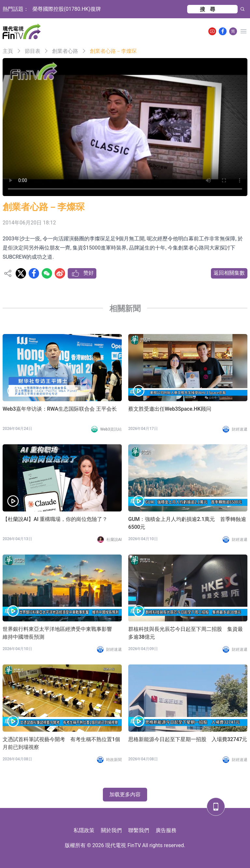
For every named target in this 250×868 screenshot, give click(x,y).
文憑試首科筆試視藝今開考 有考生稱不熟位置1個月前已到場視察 (61, 743)
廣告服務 (166, 830)
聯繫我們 (139, 830)
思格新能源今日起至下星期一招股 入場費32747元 (188, 739)
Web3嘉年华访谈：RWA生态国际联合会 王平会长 (60, 409)
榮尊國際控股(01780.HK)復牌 (67, 9)
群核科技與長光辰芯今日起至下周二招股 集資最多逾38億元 (186, 633)
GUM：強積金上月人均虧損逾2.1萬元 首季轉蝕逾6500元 (187, 523)
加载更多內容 (125, 794)
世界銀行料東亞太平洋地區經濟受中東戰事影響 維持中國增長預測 (60, 633)
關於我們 (111, 830)
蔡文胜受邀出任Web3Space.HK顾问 (170, 409)
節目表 (33, 51)
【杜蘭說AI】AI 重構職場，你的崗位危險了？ (55, 519)
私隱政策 (84, 830)
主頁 (8, 51)
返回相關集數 (229, 273)
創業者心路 (65, 51)
